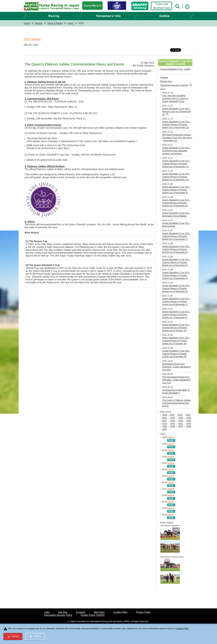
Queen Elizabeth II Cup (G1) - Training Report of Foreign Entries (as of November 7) (176, 236)
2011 (181, 423)
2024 (172, 415)
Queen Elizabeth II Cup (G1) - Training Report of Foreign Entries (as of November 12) (176, 125)
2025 (165, 415)
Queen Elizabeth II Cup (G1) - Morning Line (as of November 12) (177, 112)
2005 (165, 429)
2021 (165, 418)
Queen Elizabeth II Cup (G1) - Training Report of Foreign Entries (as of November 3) (176, 289)
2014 (189, 421)
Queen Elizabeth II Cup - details (175, 69)
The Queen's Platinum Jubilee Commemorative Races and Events (176, 403)
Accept (13, 636)
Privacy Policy (144, 612)
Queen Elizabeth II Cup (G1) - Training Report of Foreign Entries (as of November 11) (176, 164)
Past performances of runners (174, 85)
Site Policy (99, 612)
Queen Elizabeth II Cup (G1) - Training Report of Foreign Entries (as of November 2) (176, 302)
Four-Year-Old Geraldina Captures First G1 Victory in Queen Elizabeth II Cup (175, 98)
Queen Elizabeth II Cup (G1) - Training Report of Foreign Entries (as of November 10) (176, 177)
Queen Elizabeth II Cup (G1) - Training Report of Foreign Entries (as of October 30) (176, 341)
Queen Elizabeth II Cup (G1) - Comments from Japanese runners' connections (176, 151)
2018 (189, 418)
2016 (173, 421)
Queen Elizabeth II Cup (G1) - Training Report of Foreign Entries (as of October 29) (176, 354)
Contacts (81, 612)
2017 (165, 421)
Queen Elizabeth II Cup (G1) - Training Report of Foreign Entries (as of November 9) (176, 190)
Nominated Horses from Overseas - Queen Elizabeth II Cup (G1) (177, 367)
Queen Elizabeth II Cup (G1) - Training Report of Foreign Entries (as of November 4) (176, 275)
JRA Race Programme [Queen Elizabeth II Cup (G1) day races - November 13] (177, 138)
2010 (189, 423)
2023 (180, 415)
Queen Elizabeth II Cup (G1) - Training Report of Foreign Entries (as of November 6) (176, 249)
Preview (164, 77)
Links (47, 612)
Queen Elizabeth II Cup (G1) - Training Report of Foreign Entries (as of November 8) (176, 203)
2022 (188, 415)
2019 (181, 418)
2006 (189, 426)
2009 (165, 426)
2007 (181, 426)
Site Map (63, 612)
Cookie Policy (120, 612)
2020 (173, 418)
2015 (181, 421)
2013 (165, 423)
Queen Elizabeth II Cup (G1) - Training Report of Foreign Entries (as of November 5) (176, 262)
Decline (35, 636)
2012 (173, 423)
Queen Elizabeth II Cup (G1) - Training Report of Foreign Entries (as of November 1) (176, 315)
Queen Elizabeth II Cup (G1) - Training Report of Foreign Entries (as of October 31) (176, 328)
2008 (173, 426)
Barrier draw (166, 81)
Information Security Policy (58, 615)
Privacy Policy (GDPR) (93, 615)
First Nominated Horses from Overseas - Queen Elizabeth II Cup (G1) (177, 380)
